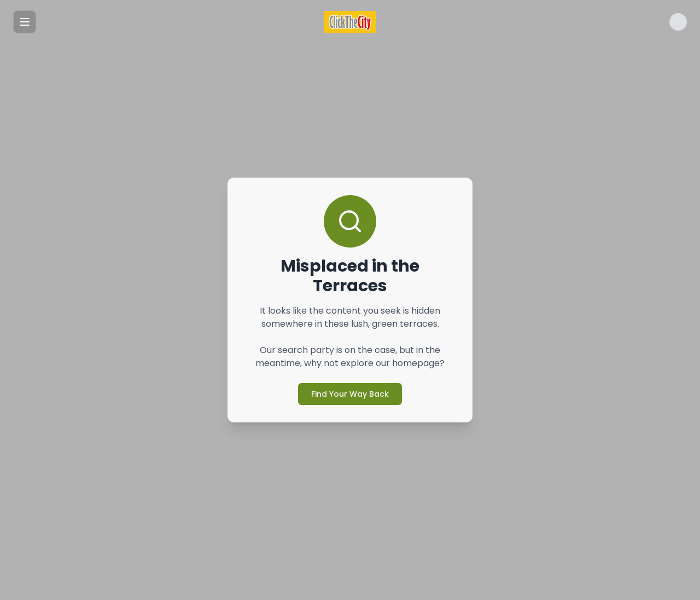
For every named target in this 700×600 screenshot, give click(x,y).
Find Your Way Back (350, 394)
